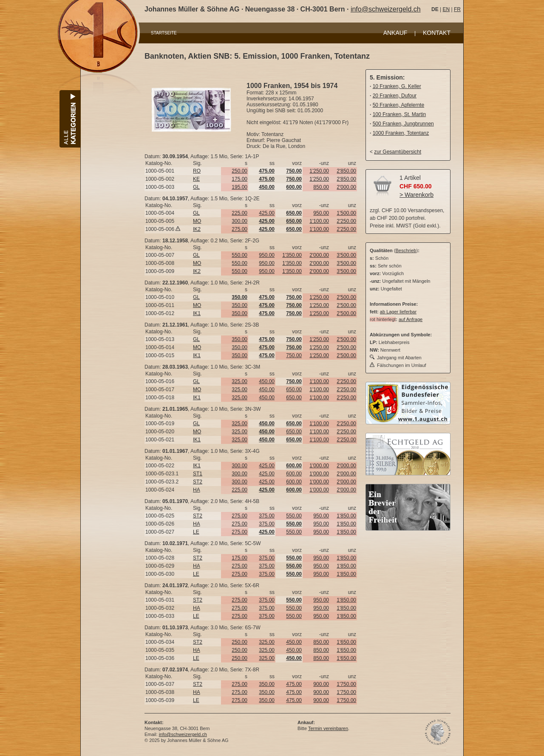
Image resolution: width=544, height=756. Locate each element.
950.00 (321, 213)
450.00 (267, 381)
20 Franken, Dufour (395, 96)
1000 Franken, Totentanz (401, 133)
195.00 (239, 187)
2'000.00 (346, 187)
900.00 (321, 684)
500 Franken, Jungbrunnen (403, 124)
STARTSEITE (164, 33)
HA (197, 490)
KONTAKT (437, 33)
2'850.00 (346, 171)
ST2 (198, 482)
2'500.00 (346, 297)
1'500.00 (346, 213)
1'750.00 (346, 684)
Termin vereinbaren (328, 728)
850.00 (321, 187)
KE (196, 179)
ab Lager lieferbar (398, 312)
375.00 (267, 516)
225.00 (239, 213)
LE (196, 532)
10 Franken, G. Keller (397, 86)
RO (197, 171)
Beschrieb (406, 250)
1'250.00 (319, 171)
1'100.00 (319, 221)
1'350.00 (292, 255)
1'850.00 (346, 516)
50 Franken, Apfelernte (398, 105)
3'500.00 (346, 255)
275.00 (239, 229)
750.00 (294, 355)
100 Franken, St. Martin (399, 114)
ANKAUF (395, 33)
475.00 (294, 684)
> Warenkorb (416, 195)
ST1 (198, 474)
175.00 (239, 179)
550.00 (239, 255)
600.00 (294, 474)
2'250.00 (346, 221)
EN (446, 9)
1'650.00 (346, 642)
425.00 (267, 213)
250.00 (239, 171)
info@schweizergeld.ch (386, 9)
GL (196, 187)
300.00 (239, 221)
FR (457, 9)
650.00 (294, 389)
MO (197, 221)
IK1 (197, 313)
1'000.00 (319, 466)
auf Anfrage (411, 319)
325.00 (239, 381)
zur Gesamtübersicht (398, 152)
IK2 (197, 229)
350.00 (239, 305)
